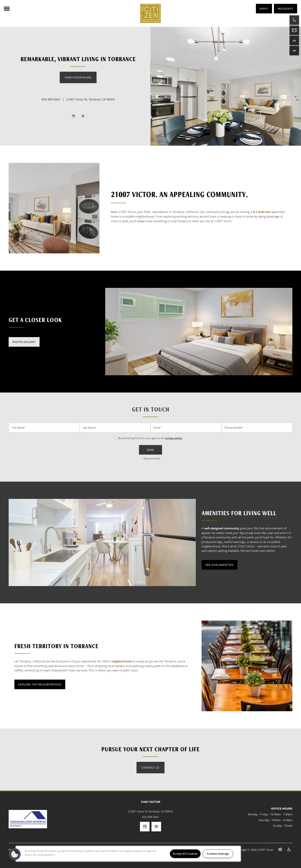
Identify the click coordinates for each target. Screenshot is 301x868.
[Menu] (7, 9)
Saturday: (264, 820)
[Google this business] (73, 116)
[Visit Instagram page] (83, 116)
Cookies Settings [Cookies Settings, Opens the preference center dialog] (218, 854)
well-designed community (222, 528)
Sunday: (278, 825)
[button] (286, 9)
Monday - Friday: (258, 814)
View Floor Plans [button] (78, 77)
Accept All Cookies (185, 854)
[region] (128, 854)
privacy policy (174, 438)
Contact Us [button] (150, 767)
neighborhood (122, 661)
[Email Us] (294, 30)
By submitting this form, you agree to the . (151, 438)
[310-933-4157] (294, 20)
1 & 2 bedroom (260, 212)
